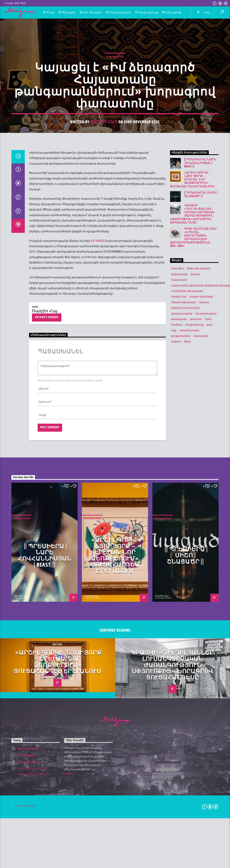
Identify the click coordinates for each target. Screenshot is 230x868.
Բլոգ (51, 12)
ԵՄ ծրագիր (93, 12)
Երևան (195, 605)
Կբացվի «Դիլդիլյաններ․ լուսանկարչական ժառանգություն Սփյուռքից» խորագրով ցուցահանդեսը (192, 545)
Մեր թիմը (174, 12)
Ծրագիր (69, 12)
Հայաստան (179, 611)
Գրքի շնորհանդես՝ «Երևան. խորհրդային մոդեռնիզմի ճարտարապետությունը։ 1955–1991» (194, 568)
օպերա (176, 672)
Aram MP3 (178, 599)
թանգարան (179, 650)
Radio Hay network (199, 599)
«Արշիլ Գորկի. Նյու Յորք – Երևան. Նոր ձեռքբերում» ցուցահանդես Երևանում (192, 511)
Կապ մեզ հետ (15, 3)
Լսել (203, 13)
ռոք (174, 661)
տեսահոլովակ (189, 661)
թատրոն (196, 650)
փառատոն (201, 667)
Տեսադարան (121, 12)
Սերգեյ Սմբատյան (184, 633)
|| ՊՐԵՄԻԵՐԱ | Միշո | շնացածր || (201, 525)
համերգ (177, 656)
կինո (208, 650)
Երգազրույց (149, 12)
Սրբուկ (204, 633)
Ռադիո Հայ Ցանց (201, 627)
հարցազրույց (194, 656)
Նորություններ (115, 208)
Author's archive (47, 648)
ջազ (210, 656)
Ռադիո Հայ (104, 274)
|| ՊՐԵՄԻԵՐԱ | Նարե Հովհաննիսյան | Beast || (200, 494)
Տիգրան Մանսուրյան (185, 639)
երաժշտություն (206, 644)
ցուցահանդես (181, 667)
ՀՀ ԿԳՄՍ (97, 571)
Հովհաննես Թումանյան (187, 622)
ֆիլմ (187, 672)
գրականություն (182, 644)
